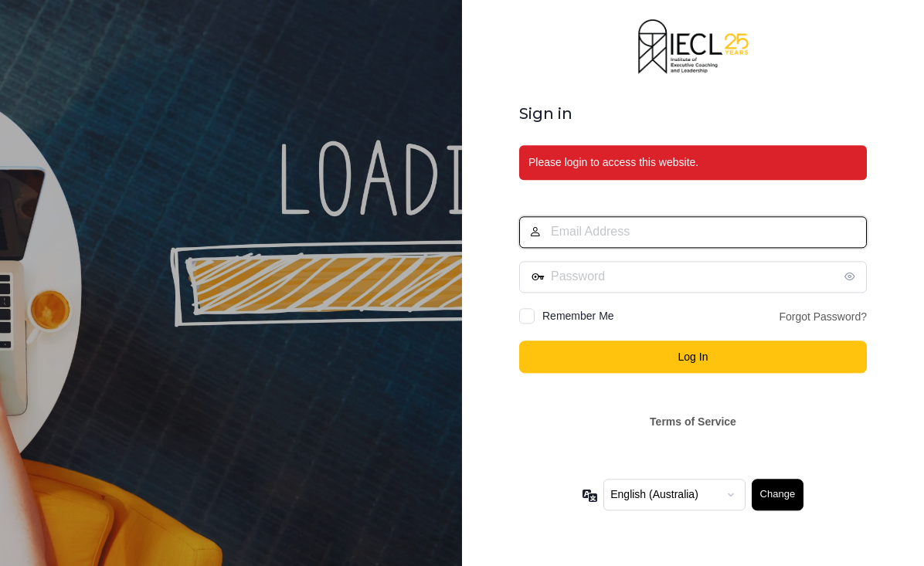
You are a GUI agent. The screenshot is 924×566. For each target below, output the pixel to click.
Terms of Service (693, 422)
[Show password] (851, 276)
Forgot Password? (823, 317)
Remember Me (578, 316)
